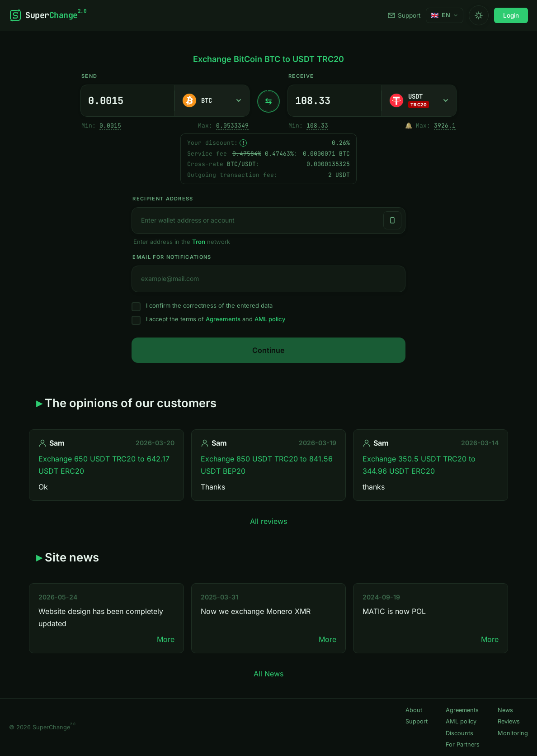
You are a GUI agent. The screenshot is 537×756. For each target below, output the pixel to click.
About (414, 710)
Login (511, 15)
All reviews (268, 521)
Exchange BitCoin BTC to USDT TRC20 (268, 59)
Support (404, 15)
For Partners (463, 744)
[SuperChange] (48, 15)
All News (268, 674)
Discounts (459, 733)
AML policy (270, 319)
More (166, 639)
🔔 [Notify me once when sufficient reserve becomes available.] (409, 126)
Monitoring (513, 733)
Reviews (509, 721)
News (505, 710)
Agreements (223, 319)
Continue (268, 350)
